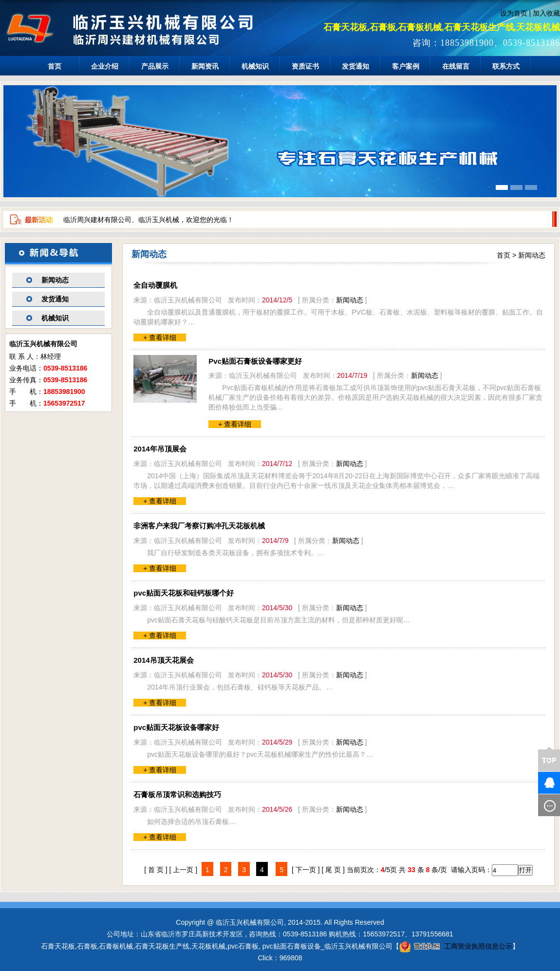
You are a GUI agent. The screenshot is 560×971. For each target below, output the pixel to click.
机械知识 (255, 66)
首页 (55, 66)
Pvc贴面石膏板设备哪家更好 (255, 361)
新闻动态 (55, 280)
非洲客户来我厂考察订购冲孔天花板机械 (199, 526)
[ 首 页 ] (156, 870)
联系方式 (506, 66)
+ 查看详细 (160, 337)
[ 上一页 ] (184, 870)
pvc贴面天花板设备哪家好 (176, 727)
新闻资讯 (205, 66)
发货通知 (355, 66)
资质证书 (305, 66)
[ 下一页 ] (306, 870)
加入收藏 (546, 13)
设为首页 (514, 13)
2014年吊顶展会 (160, 449)
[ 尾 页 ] (333, 870)
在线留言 (456, 66)
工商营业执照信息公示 (456, 946)
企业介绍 (105, 66)
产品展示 (155, 66)
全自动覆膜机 (155, 285)
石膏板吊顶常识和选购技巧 (177, 794)
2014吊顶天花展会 (163, 660)
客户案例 (406, 66)
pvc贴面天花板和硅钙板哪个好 (184, 593)
